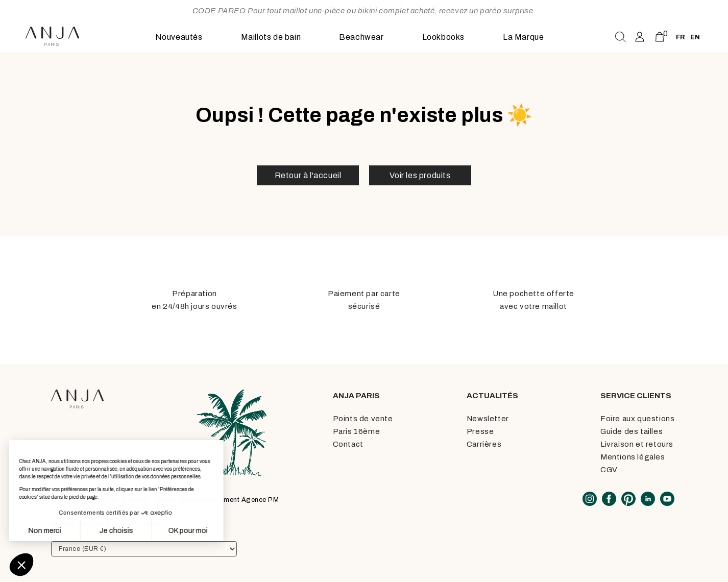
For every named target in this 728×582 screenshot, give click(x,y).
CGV (609, 470)
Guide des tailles (632, 431)
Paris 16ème (357, 431)
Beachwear (361, 37)
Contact (348, 444)
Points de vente (363, 419)
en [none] (695, 37)
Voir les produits (420, 175)
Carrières (484, 444)
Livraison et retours (637, 444)
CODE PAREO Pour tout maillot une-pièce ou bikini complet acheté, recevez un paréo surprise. (364, 11)
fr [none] (681, 37)
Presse (480, 431)
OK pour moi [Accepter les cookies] (137, 531)
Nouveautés (179, 37)
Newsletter (488, 419)
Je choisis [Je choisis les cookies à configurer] (65, 531)
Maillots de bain (271, 37)
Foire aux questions (637, 419)
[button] (21, 565)
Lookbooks (443, 37)
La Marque (523, 37)
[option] (695, 37)
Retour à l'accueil (308, 175)
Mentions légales (633, 457)
